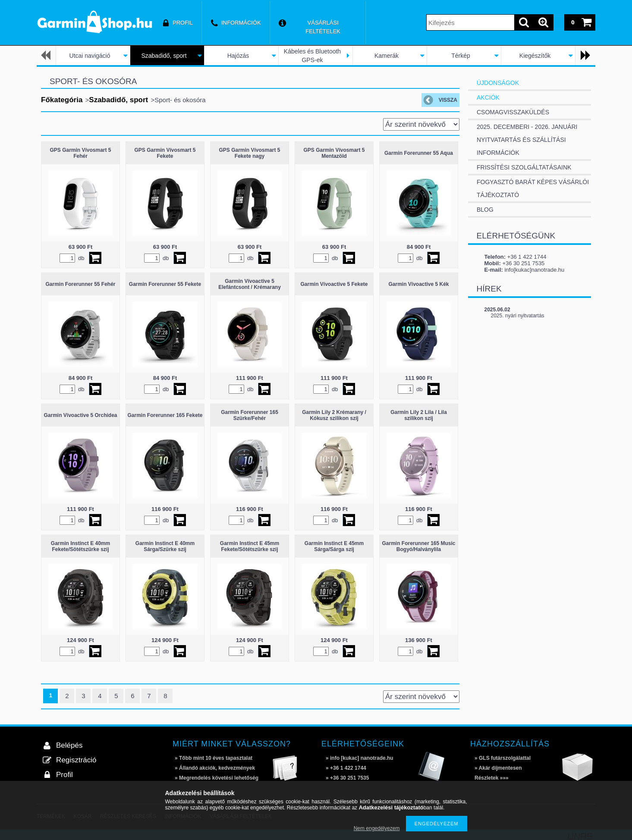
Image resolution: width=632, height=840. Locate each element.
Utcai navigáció (90, 56)
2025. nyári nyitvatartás (518, 316)
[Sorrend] (421, 124)
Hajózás (238, 56)
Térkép (461, 56)
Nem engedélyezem (377, 828)
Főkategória (62, 100)
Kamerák (387, 56)
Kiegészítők (535, 56)
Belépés (69, 745)
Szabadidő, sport (164, 56)
